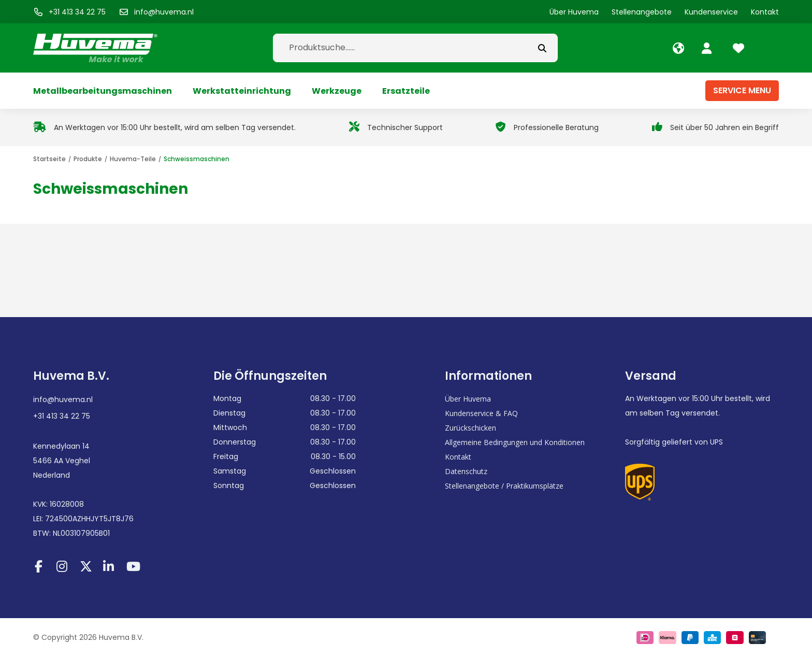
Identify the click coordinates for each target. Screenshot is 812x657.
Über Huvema (468, 399)
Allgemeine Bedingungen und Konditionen (515, 442)
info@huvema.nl (63, 399)
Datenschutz (466, 471)
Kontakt (458, 457)
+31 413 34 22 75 (62, 416)
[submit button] (542, 48)
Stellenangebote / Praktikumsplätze (504, 486)
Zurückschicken (470, 428)
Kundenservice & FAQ (481, 413)
